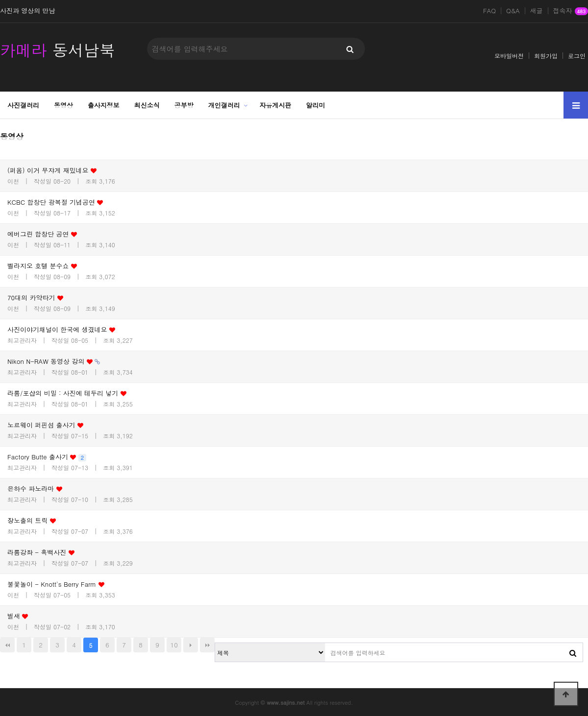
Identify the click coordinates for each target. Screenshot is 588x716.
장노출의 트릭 (32, 520)
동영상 (63, 105)
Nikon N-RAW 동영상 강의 (54, 361)
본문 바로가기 (0, 0)
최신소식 (147, 105)
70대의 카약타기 (35, 298)
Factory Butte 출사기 (47, 457)
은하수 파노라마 (35, 489)
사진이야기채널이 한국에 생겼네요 (61, 329)
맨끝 (207, 645)
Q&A (513, 11)
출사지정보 (104, 105)
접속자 (571, 11)
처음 (7, 645)
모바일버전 (509, 56)
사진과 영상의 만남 (28, 11)
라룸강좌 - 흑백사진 (41, 552)
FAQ (490, 11)
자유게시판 (276, 105)
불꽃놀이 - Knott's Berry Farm (56, 584)
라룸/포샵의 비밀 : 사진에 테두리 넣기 (67, 393)
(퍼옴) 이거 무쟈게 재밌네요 (52, 170)
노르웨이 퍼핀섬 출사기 (45, 425)
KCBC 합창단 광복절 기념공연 (55, 202)
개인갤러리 (224, 105)
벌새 (18, 616)
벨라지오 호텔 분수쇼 (42, 266)
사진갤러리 (23, 105)
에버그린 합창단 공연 (42, 234)
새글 (537, 11)
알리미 (316, 105)
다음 (191, 645)
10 (174, 645)
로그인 (577, 56)
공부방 (184, 105)
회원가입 (546, 56)
